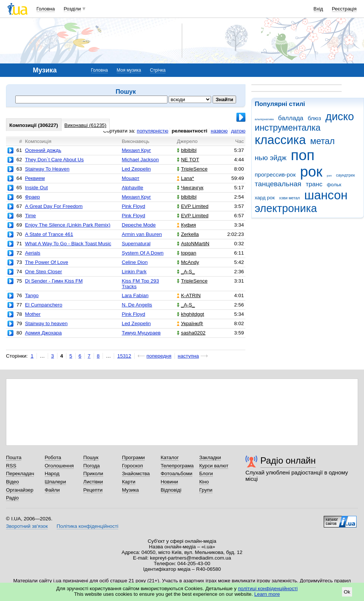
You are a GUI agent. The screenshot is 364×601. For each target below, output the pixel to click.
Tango (32, 295)
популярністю (153, 131)
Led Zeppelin (136, 169)
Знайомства (136, 474)
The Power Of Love (47, 262)
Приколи (93, 474)
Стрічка (158, 70)
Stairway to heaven (46, 323)
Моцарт (130, 178)
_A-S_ (186, 272)
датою (238, 131)
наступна (189, 356)
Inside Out (36, 188)
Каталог (170, 457)
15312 (124, 356)
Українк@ (190, 323)
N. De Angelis (137, 305)
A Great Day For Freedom (54, 206)
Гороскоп (132, 466)
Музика (130, 490)
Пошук (91, 457)
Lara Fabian (135, 295)
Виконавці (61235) (86, 125)
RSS (11, 466)
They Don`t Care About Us (54, 160)
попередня (159, 356)
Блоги (206, 474)
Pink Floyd (133, 206)
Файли (52, 490)
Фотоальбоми (177, 474)
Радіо (12, 498)
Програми (133, 457)
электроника (286, 208)
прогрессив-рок (275, 175)
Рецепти (93, 490)
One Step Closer (43, 272)
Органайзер (20, 490)
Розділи (72, 9)
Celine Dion (134, 262)
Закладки (210, 457)
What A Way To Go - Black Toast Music (68, 244)
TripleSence (192, 169)
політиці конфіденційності (268, 588)
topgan (186, 253)
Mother (33, 314)
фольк (334, 185)
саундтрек (345, 175)
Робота (53, 457)
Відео (12, 482)
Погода (91, 466)
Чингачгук (190, 188)
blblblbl (187, 150)
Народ (52, 474)
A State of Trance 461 (49, 234)
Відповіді (171, 490)
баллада (291, 118)
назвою (219, 131)
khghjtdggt (190, 314)
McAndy (188, 262)
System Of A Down (142, 253)
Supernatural (136, 244)
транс (314, 184)
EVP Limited (193, 206)
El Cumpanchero (44, 305)
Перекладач (20, 474)
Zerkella (188, 234)
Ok (347, 592)
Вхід (318, 9)
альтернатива (264, 119)
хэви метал (289, 198)
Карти (129, 482)
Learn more (267, 594)
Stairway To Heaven (47, 169)
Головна (46, 9)
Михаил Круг (136, 150)
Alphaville (132, 188)
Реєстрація (344, 9)
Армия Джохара (43, 333)
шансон (326, 195)
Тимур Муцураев (141, 333)
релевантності (189, 131)
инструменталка (288, 128)
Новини (170, 482)
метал (323, 141)
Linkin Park (134, 272)
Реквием (35, 178)
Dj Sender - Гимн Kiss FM (54, 281)
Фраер (32, 197)
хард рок (265, 198)
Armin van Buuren (142, 234)
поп (303, 155)
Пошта (14, 457)
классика (280, 140)
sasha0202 (191, 333)
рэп (329, 176)
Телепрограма (177, 466)
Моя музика (129, 70)
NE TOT (188, 160)
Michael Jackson (140, 160)
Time (30, 216)
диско (340, 116)
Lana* (185, 178)
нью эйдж (271, 158)
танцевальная (278, 184)
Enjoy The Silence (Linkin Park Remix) (68, 225)
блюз (314, 118)
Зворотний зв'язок (27, 526)
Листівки (93, 482)
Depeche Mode (139, 225)
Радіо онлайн (288, 460)
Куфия (186, 225)
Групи (206, 490)
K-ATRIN (189, 295)
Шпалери (55, 482)
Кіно (204, 482)
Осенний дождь (43, 150)
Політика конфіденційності (87, 526)
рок (311, 172)
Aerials (33, 253)
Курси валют (214, 466)
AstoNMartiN (193, 244)
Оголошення (59, 466)
